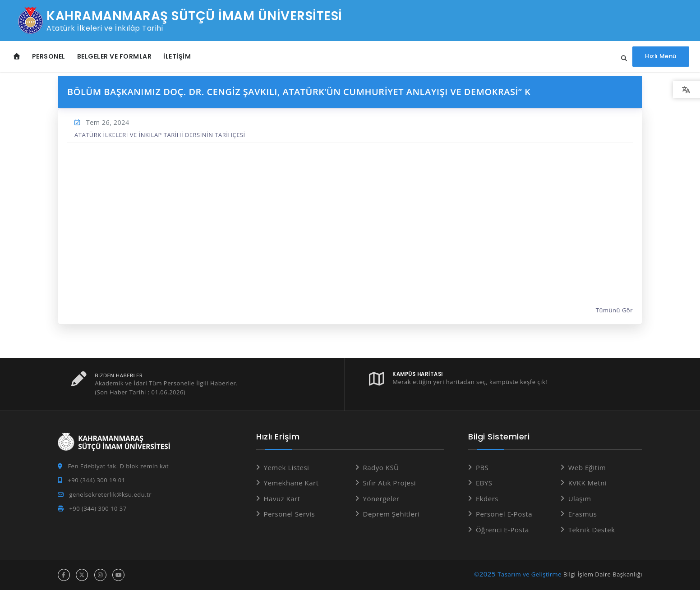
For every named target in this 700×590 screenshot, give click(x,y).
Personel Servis (290, 514)
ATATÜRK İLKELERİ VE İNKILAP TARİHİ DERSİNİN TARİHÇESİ (160, 135)
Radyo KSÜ (381, 467)
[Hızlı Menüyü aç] (660, 57)
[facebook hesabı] (64, 575)
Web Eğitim (587, 467)
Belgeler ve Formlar (115, 56)
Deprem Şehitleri (391, 514)
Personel (49, 56)
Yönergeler (381, 499)
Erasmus (583, 514)
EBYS (484, 483)
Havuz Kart (282, 499)
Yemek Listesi (287, 467)
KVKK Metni (588, 483)
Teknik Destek (592, 530)
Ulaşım (580, 499)
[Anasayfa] (17, 57)
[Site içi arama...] (620, 59)
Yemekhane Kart (291, 483)
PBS (482, 467)
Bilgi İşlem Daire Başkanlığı (603, 574)
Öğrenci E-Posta (502, 530)
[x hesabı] (82, 575)
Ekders (487, 499)
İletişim (177, 56)
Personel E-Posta (504, 514)
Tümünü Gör (614, 311)
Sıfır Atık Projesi (390, 483)
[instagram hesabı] (100, 575)
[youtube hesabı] (118, 575)
